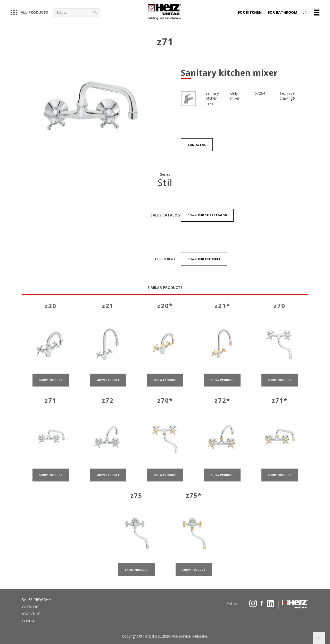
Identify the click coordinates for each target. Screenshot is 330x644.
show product (51, 385)
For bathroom (283, 12)
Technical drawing (287, 96)
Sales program (37, 599)
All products (29, 12)
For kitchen (250, 12)
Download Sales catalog (207, 215)
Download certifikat (204, 259)
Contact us (197, 145)
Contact (31, 621)
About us (31, 614)
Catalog (30, 607)
